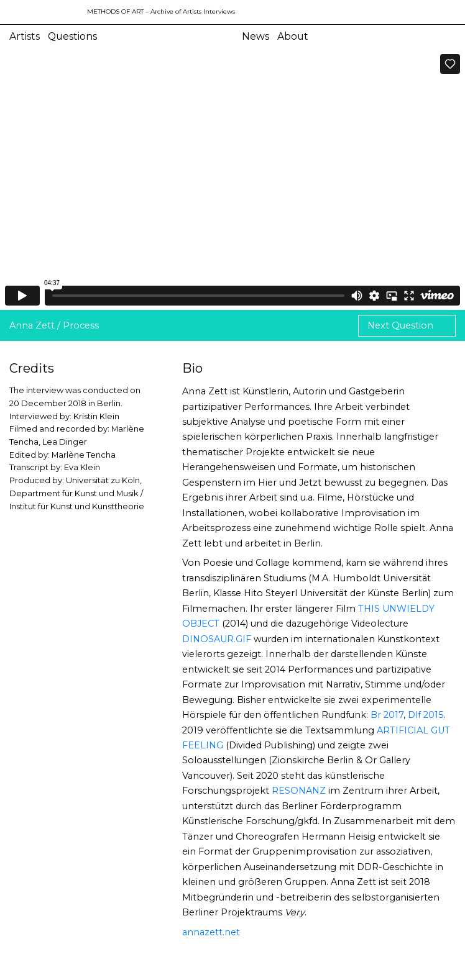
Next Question (402, 325)
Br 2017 (387, 715)
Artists (25, 36)
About (293, 36)
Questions (72, 36)
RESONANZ (299, 791)
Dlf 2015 (426, 715)
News (256, 36)
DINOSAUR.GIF (217, 639)
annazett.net (211, 932)
